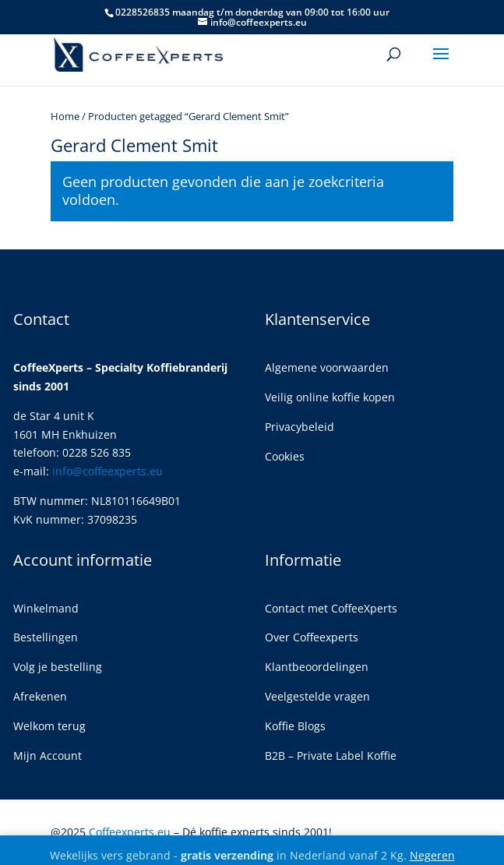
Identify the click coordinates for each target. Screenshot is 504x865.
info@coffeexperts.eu (107, 471)
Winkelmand (46, 608)
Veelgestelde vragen (317, 696)
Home (65, 116)
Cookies (285, 456)
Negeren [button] (432, 855)
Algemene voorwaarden (327, 367)
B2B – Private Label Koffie (331, 756)
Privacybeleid (300, 427)
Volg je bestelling (58, 667)
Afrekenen (40, 696)
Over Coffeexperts (312, 637)
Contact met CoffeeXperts (331, 608)
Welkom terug (49, 726)
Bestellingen (46, 637)
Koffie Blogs (295, 726)
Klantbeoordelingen (317, 667)
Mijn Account (48, 756)
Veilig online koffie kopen (330, 397)
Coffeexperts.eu (130, 832)
